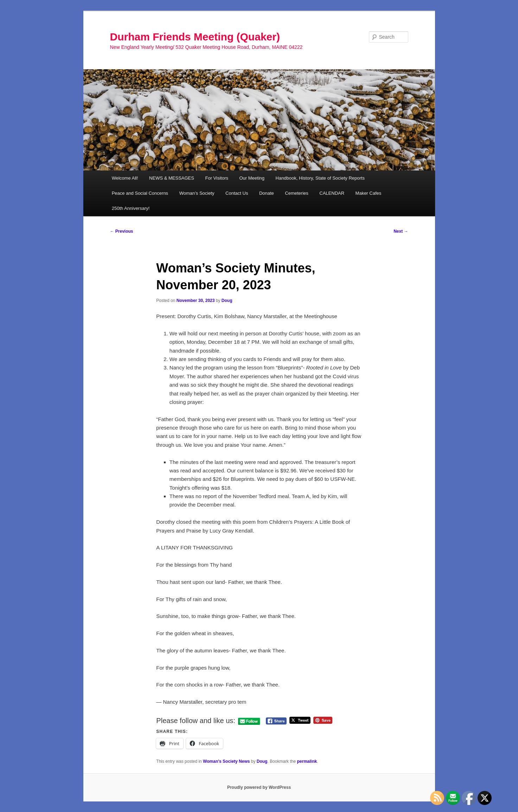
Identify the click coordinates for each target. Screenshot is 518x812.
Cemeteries (296, 193)
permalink (307, 761)
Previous (122, 231)
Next (401, 231)
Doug (227, 301)
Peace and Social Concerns (140, 193)
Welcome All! (125, 178)
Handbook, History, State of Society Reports (320, 178)
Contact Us (237, 193)
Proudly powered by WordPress (259, 787)
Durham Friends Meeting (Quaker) (195, 37)
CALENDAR (332, 193)
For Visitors (217, 178)
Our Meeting (252, 178)
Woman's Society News (226, 761)
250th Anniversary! (131, 208)
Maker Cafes (369, 193)
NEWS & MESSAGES (172, 178)
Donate (267, 193)
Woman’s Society (197, 193)
